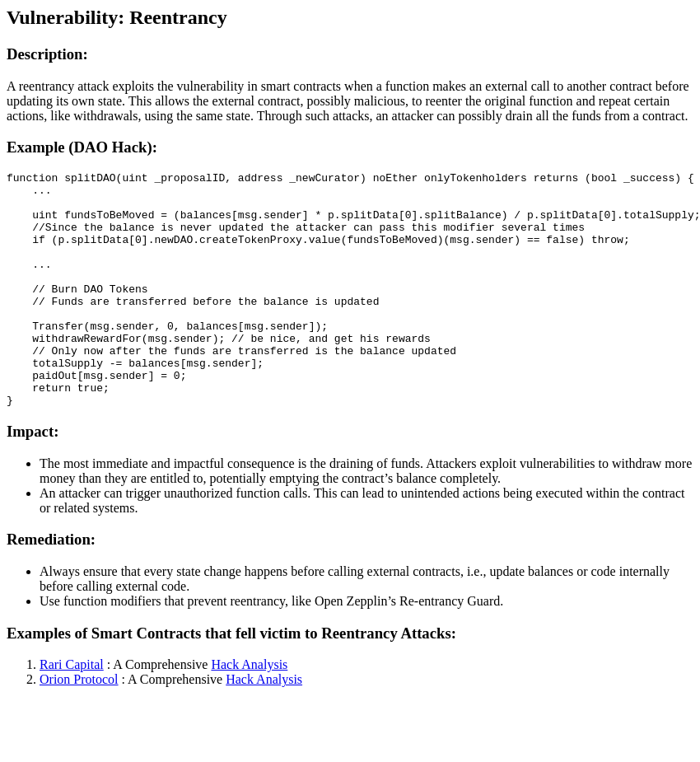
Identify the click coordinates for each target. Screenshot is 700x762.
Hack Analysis (249, 711)
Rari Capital (72, 711)
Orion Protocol (79, 726)
